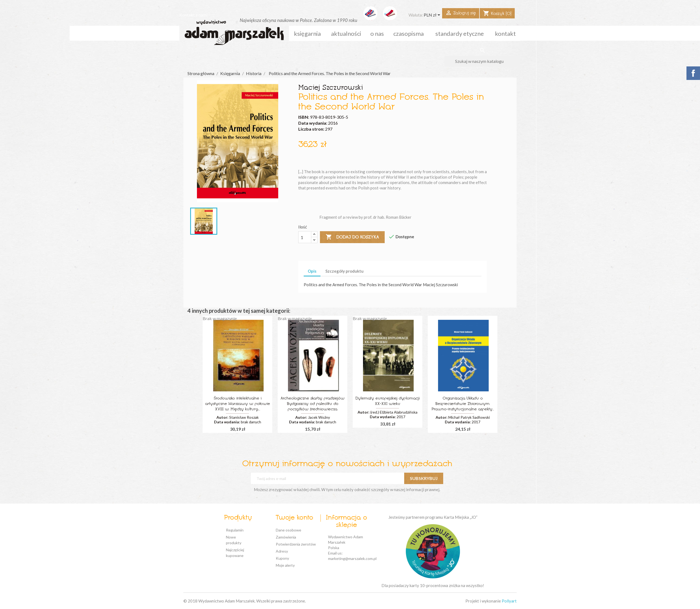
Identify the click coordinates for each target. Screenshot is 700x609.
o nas (377, 33)
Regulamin (235, 530)
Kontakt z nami (193, 15)
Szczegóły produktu (344, 271)
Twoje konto (294, 518)
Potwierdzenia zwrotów (296, 544)
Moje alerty (285, 565)
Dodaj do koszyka (352, 237)
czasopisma (409, 33)
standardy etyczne (460, 33)
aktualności (346, 33)
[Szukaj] (482, 61)
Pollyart (509, 601)
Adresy (282, 551)
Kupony (282, 558)
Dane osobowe (289, 530)
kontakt (505, 33)
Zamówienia (286, 537)
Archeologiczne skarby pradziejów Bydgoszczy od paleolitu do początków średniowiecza (313, 404)
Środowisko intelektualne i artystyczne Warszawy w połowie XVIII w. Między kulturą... (238, 404)
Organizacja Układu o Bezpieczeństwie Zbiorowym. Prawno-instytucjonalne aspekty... (463, 404)
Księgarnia (307, 33)
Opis (312, 271)
